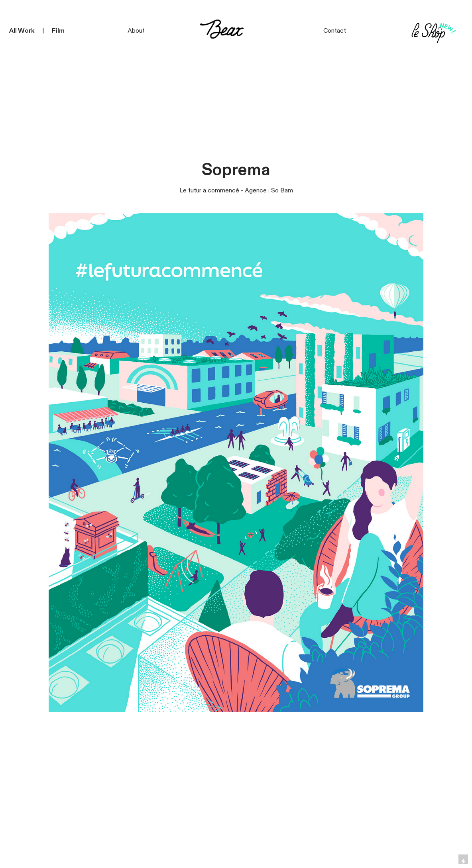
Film (58, 31)
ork (29, 31)
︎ (440, 32)
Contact (335, 31)
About (136, 31)
